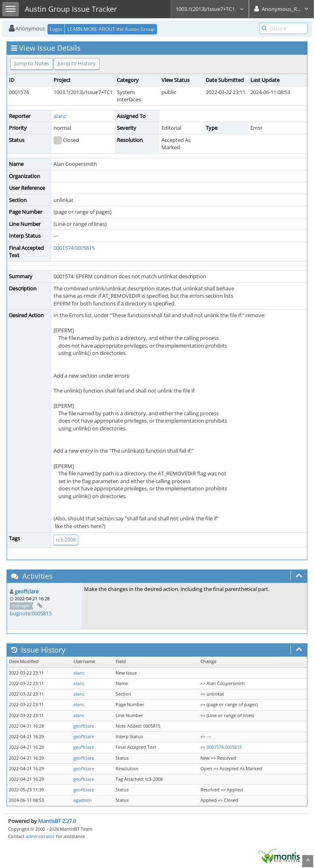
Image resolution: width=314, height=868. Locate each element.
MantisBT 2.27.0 (57, 821)
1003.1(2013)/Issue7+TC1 (210, 9)
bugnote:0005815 (31, 613)
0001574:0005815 (74, 248)
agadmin (83, 800)
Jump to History (77, 63)
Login (56, 29)
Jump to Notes (32, 63)
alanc (60, 116)
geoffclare (27, 591)
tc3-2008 (66, 540)
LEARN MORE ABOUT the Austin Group (111, 29)
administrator (40, 836)
